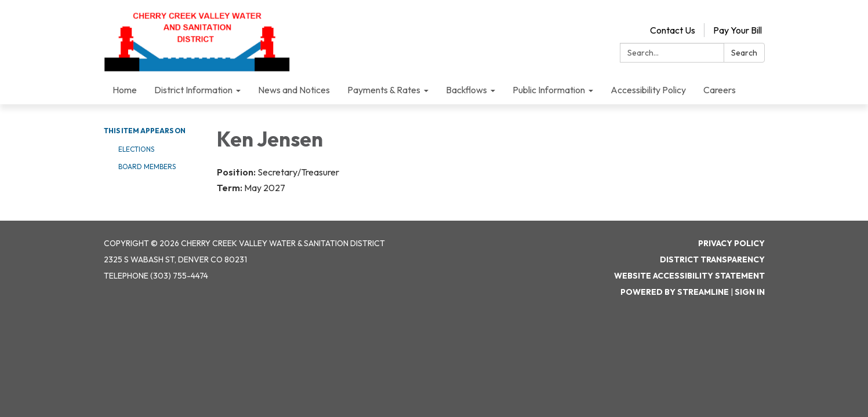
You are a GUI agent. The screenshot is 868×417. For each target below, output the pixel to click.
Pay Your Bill (738, 30)
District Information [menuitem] (193, 90)
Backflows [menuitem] (466, 90)
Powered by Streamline (675, 292)
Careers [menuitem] (720, 90)
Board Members (147, 167)
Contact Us (673, 30)
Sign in (750, 292)
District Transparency (712, 259)
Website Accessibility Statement (689, 276)
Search (744, 53)
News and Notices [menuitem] (294, 90)
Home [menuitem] (125, 90)
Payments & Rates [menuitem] (384, 90)
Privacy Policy (731, 243)
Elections (136, 149)
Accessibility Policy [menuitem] (648, 90)
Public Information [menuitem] (549, 90)
